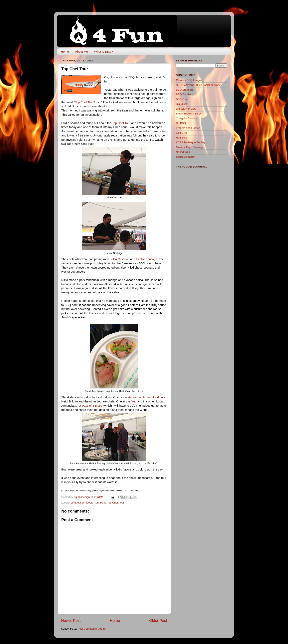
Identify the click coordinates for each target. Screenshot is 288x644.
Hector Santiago (147, 259)
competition (78, 503)
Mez (134, 401)
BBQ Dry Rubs (185, 94)
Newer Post (71, 620)
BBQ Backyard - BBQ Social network (198, 85)
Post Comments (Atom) (92, 629)
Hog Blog (182, 138)
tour (122, 503)
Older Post (158, 620)
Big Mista (182, 104)
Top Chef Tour (121, 123)
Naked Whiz (183, 152)
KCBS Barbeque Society (191, 142)
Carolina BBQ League (189, 80)
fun (97, 503)
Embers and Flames (188, 128)
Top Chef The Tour (87, 102)
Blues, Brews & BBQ (188, 114)
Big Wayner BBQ (186, 109)
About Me (81, 52)
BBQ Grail (182, 99)
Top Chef (113, 503)
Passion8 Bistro (92, 406)
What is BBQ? (103, 52)
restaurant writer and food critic (145, 397)
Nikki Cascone (120, 259)
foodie (90, 503)
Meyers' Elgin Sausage (190, 147)
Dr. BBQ (181, 123)
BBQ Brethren (184, 90)
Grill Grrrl (181, 133)
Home (65, 52)
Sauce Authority (185, 157)
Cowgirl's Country (186, 118)
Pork (103, 503)
